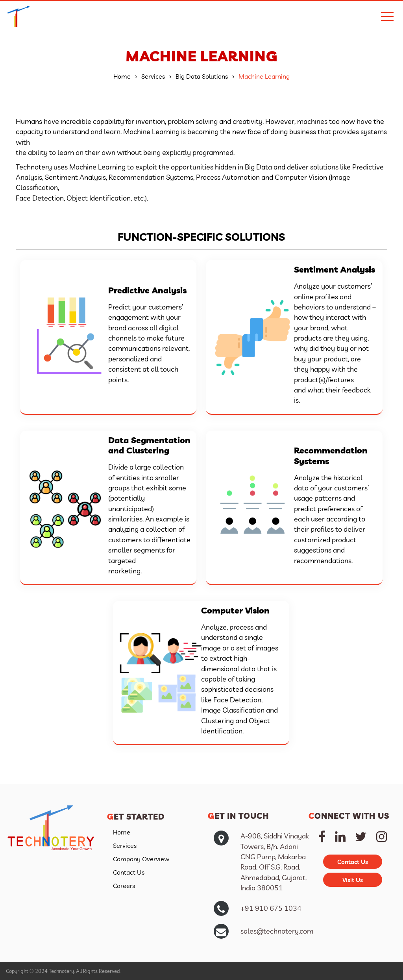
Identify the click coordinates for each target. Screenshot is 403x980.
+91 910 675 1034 (271, 908)
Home (122, 832)
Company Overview (141, 859)
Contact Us (129, 872)
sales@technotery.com (277, 931)
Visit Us (353, 880)
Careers (124, 886)
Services (125, 846)
